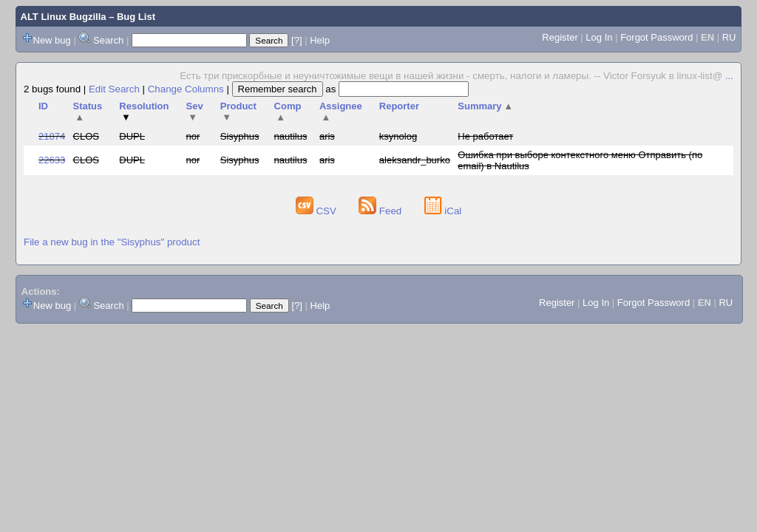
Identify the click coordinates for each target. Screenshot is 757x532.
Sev (195, 112)
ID (43, 106)
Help (320, 40)
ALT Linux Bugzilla (64, 17)
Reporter (399, 106)
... (729, 76)
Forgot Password (656, 37)
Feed (381, 211)
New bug (52, 40)
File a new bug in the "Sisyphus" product (112, 242)
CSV (318, 211)
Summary (485, 106)
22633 (52, 160)
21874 (52, 136)
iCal (443, 211)
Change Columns (186, 89)
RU (729, 37)
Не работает (485, 136)
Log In (599, 37)
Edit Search (114, 89)
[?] (296, 40)
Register (560, 37)
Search (108, 40)
